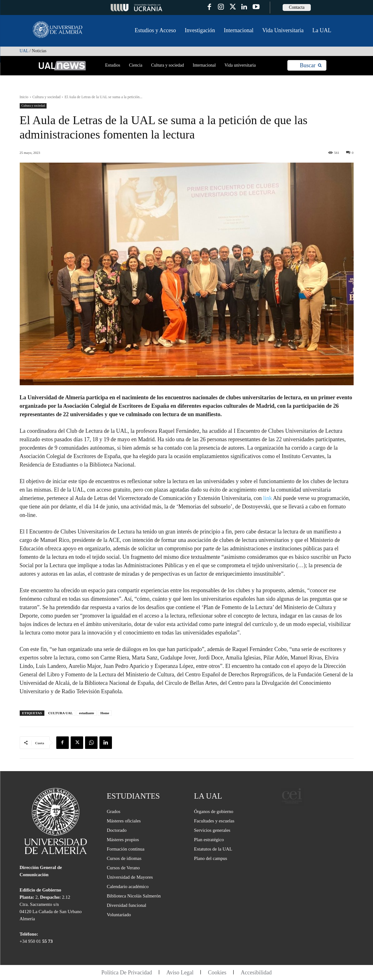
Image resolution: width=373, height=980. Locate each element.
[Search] (311, 66)
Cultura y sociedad (47, 97)
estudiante (87, 713)
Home (105, 713)
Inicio (24, 97)
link (267, 498)
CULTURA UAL (60, 713)
